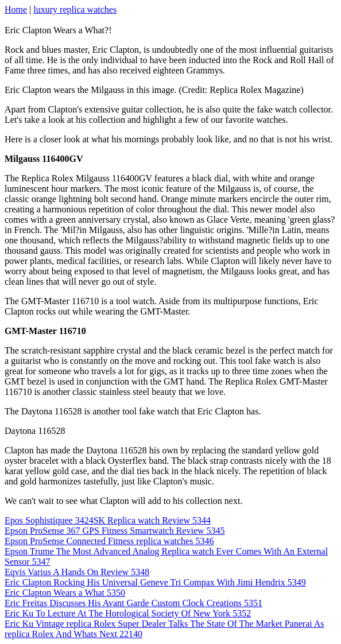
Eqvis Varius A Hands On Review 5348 (77, 572)
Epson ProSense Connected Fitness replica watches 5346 (109, 541)
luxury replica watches (75, 9)
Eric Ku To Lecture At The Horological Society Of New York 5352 (128, 613)
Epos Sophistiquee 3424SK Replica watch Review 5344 (108, 520)
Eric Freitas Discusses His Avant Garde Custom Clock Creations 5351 (133, 603)
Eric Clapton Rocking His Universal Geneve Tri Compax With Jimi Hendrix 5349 (155, 582)
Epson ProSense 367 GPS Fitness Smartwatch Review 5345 (115, 531)
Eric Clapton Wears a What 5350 (65, 593)
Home (16, 9)
